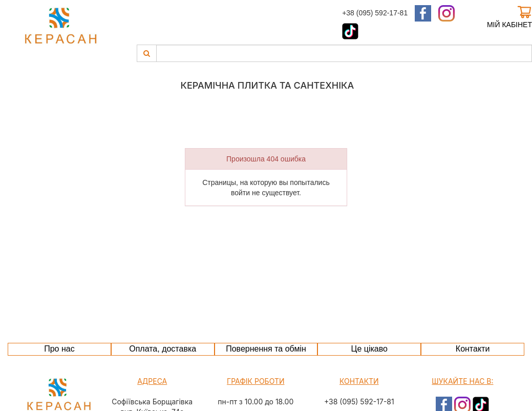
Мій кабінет (509, 25)
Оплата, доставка (163, 349)
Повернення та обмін (266, 349)
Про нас (59, 349)
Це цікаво (369, 349)
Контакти (473, 349)
